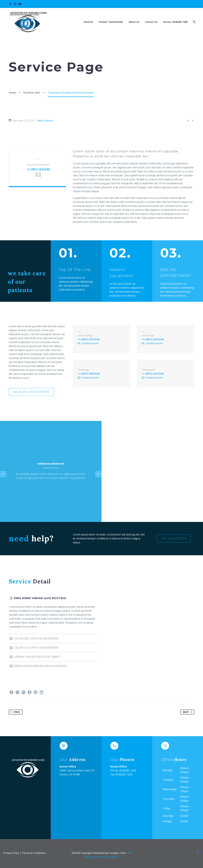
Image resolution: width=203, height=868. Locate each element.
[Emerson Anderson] (37, 171)
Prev (15, 712)
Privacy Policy (11, 853)
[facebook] (198, 853)
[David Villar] (101, 370)
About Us (134, 22)
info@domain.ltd (88, 344)
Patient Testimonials (111, 22)
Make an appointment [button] (33, 392)
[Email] (38, 179)
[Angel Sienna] (166, 338)
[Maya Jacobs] (166, 370)
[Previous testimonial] (3, 474)
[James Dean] (101, 338)
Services (88, 22)
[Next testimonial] (98, 474)
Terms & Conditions (34, 853)
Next (188, 712)
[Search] (194, 22)
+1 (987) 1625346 (38, 174)
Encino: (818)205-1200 (175, 22)
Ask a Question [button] (175, 538)
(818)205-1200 (128, 770)
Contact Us (151, 22)
